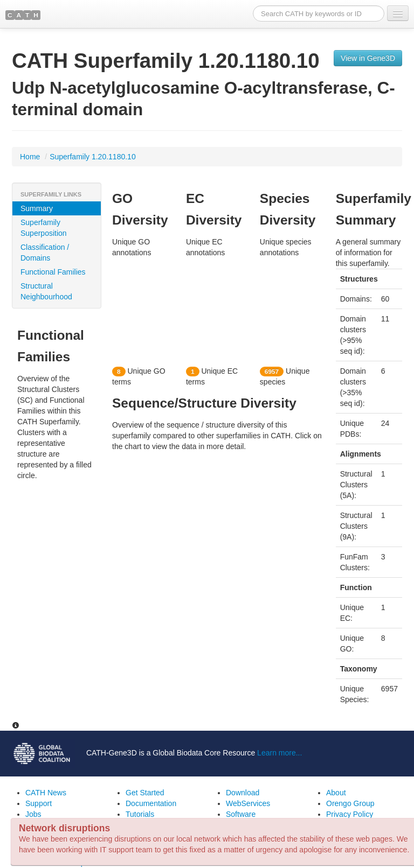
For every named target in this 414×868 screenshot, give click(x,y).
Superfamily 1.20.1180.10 (93, 157)
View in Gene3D (368, 58)
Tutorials (140, 814)
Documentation (151, 803)
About (336, 793)
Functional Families (53, 272)
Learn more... (280, 753)
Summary (37, 208)
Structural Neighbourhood (46, 291)
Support (39, 803)
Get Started (145, 793)
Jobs (33, 814)
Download (243, 793)
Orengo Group (350, 803)
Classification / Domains (45, 253)
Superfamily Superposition (44, 228)
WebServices (248, 803)
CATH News (46, 793)
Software (241, 814)
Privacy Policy (350, 814)
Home (31, 157)
